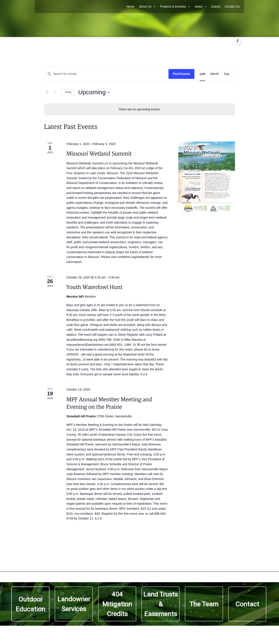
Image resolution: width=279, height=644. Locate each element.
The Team (204, 604)
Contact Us (232, 7)
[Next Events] (55, 92)
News (201, 7)
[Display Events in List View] (202, 74)
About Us (147, 7)
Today (68, 92)
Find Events (181, 74)
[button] (204, 604)
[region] (139, 604)
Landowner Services (74, 604)
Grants (216, 7)
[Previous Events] (47, 92)
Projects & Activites (175, 7)
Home (130, 7)
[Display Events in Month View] (215, 74)
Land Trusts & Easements (161, 604)
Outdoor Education (31, 604)
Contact (247, 604)
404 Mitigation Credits (117, 604)
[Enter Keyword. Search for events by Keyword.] (106, 74)
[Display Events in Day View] (227, 74)
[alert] (139, 109)
